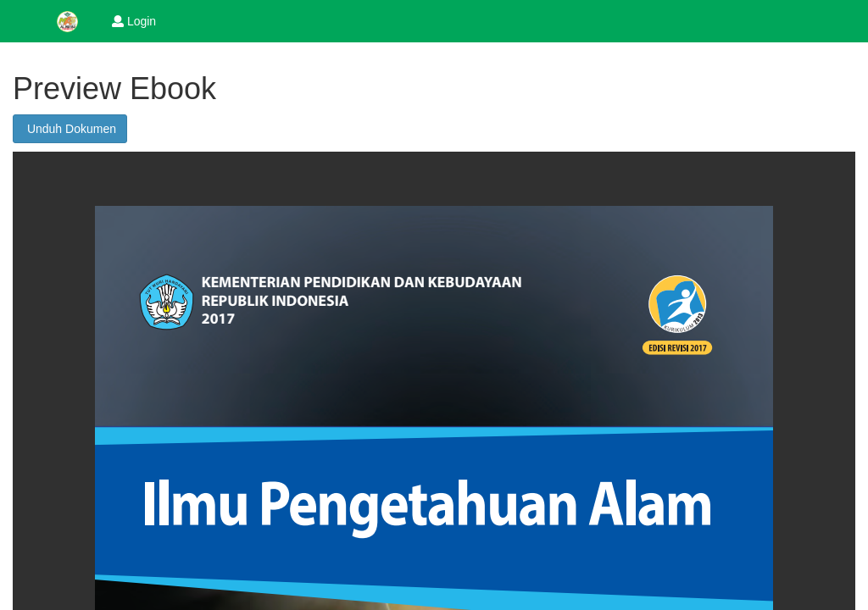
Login (134, 21)
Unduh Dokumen (70, 129)
